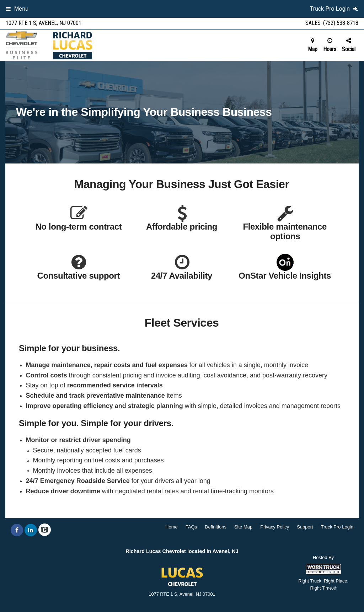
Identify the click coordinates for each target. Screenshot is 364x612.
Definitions (216, 527)
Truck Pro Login (337, 527)
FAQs (191, 527)
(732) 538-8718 (341, 23)
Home (172, 527)
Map (313, 45)
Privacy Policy (275, 527)
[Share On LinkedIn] (31, 530)
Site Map (243, 527)
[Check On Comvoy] (45, 530)
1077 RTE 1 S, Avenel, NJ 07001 (44, 23)
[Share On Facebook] (17, 530)
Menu (17, 9)
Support (305, 527)
